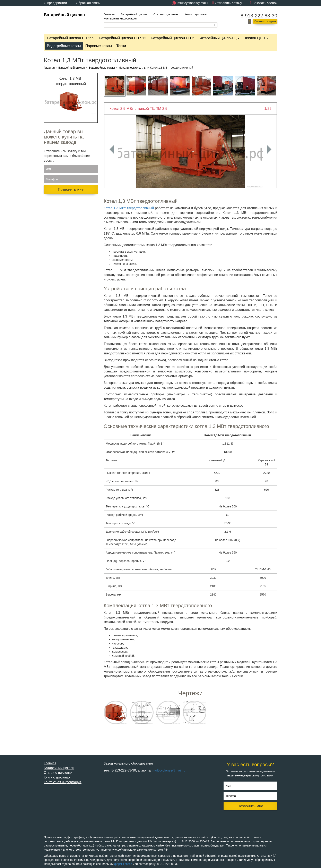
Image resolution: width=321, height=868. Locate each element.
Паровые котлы (99, 46)
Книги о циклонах (196, 14)
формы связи (123, 864)
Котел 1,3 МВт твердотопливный (129, 208)
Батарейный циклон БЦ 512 (123, 38)
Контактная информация (120, 18)
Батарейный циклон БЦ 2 (173, 38)
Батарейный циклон (64, 15)
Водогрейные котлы (64, 46)
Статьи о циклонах (166, 14)
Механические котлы (132, 68)
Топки (121, 46)
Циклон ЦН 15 (255, 38)
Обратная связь (88, 3)
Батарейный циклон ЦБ (219, 38)
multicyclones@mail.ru (169, 770)
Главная (109, 14)
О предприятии (55, 3)
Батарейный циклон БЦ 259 (71, 38)
